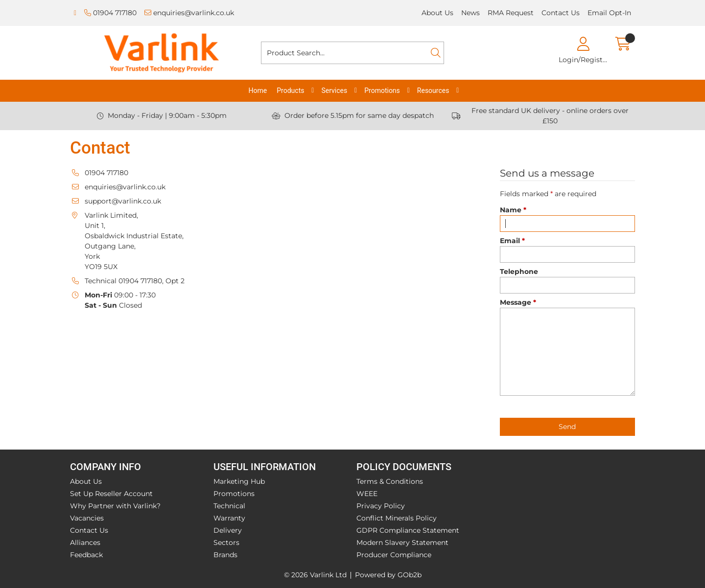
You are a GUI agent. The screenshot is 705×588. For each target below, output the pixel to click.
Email (512, 241)
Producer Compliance (394, 555)
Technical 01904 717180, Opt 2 (135, 281)
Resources (433, 90)
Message (518, 302)
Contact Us (561, 13)
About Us (437, 13)
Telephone (519, 271)
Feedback (86, 555)
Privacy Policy (381, 506)
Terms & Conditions (390, 481)
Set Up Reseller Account (111, 494)
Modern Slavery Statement (402, 543)
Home (258, 90)
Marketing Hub (239, 481)
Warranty (229, 518)
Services (334, 90)
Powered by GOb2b (388, 575)
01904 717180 (110, 13)
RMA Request (511, 13)
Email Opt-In (609, 13)
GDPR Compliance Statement (408, 530)
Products (290, 90)
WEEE (367, 494)
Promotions (382, 90)
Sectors (226, 543)
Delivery (228, 530)
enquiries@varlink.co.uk (189, 13)
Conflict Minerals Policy (397, 518)
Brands (225, 555)
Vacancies (87, 518)
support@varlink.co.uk (123, 201)
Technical (229, 506)
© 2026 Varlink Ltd (315, 575)
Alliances (85, 543)
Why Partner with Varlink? (115, 506)
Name (513, 210)
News (470, 13)
